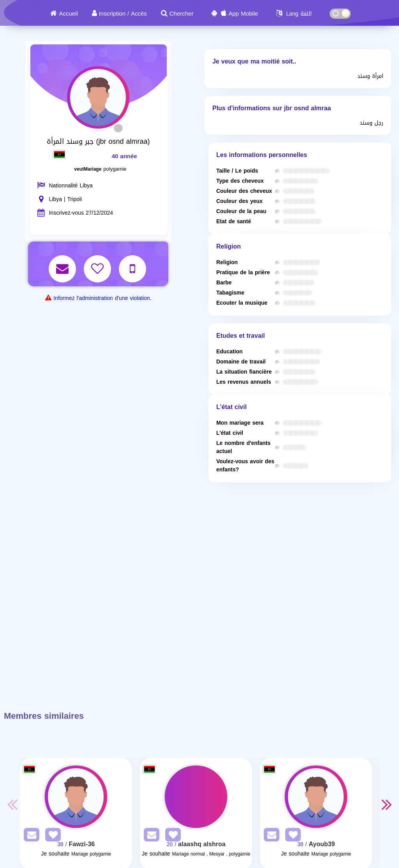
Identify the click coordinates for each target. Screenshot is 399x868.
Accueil (68, 14)
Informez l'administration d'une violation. (102, 298)
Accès (139, 14)
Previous (12, 804)
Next (387, 804)
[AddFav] (51, 836)
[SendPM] (30, 836)
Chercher (182, 14)
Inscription (112, 14)
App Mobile (243, 14)
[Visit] (76, 797)
